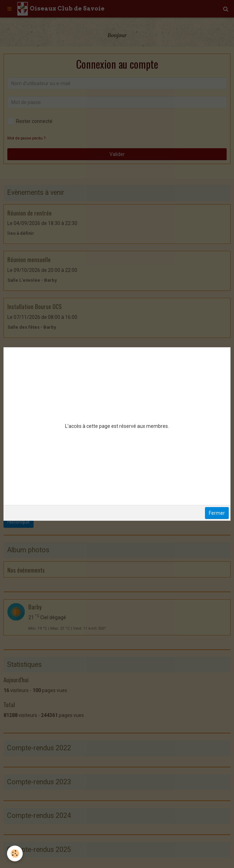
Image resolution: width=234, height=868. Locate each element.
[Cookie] (15, 853)
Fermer (217, 513)
